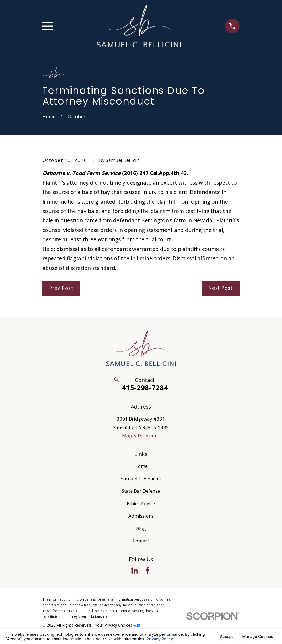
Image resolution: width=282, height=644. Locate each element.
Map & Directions (141, 436)
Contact (141, 541)
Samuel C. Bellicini (141, 478)
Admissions (141, 516)
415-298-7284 (145, 388)
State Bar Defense (141, 491)
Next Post (221, 288)
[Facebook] (148, 571)
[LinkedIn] (135, 571)
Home (141, 466)
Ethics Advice (141, 504)
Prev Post (61, 288)
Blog (141, 528)
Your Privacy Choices (118, 625)
